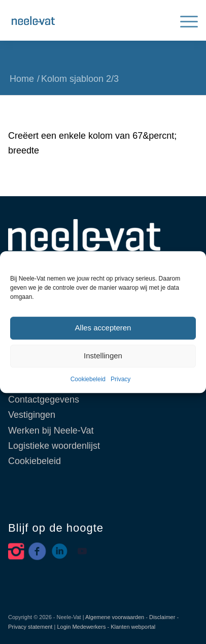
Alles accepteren (103, 328)
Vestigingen (32, 415)
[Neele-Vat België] (84, 20)
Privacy (121, 379)
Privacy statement (30, 627)
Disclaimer (162, 617)
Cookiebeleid (88, 379)
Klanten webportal (133, 627)
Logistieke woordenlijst (54, 446)
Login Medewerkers (81, 627)
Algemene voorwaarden (115, 617)
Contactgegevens (44, 400)
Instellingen (103, 356)
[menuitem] (184, 20)
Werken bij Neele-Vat (51, 431)
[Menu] (184, 20)
